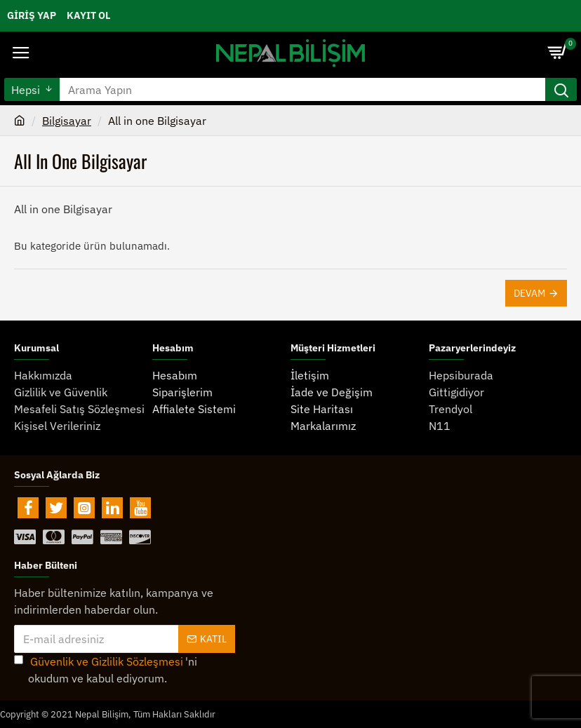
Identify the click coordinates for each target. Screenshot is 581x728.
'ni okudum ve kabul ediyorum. (106, 669)
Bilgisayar (67, 121)
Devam (529, 293)
